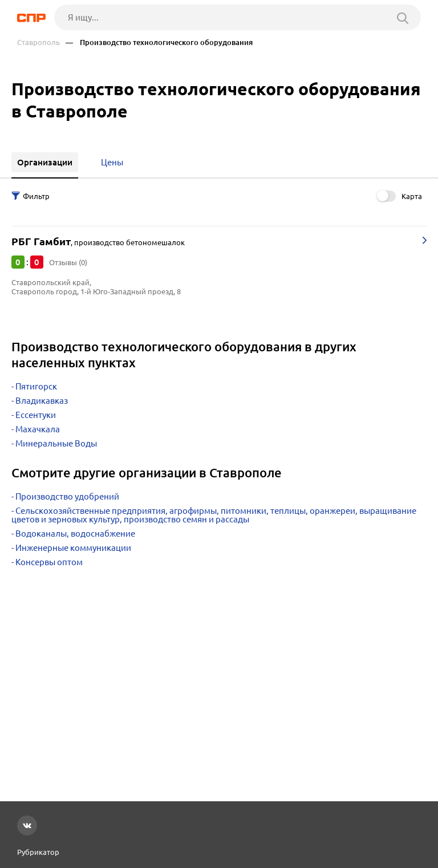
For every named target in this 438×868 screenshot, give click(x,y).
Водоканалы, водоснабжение (75, 534)
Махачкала (38, 429)
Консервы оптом (49, 562)
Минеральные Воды (56, 443)
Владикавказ (42, 401)
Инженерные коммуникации (73, 548)
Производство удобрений (67, 496)
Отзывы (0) (68, 262)
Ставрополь (38, 42)
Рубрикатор (38, 852)
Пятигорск (36, 386)
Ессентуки (36, 415)
